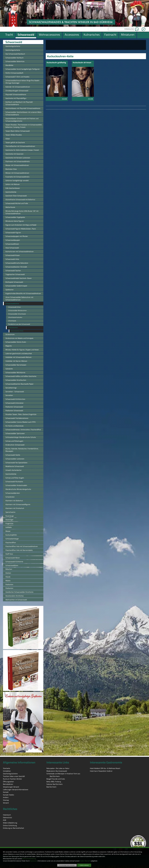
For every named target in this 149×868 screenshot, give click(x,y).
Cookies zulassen (84, 865)
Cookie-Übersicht (85, 861)
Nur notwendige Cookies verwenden (67, 865)
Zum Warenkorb (144, 28)
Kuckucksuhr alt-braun (82, 63)
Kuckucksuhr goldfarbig (56, 63)
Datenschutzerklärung (29, 859)
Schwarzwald (14, 42)
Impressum (33, 861)
